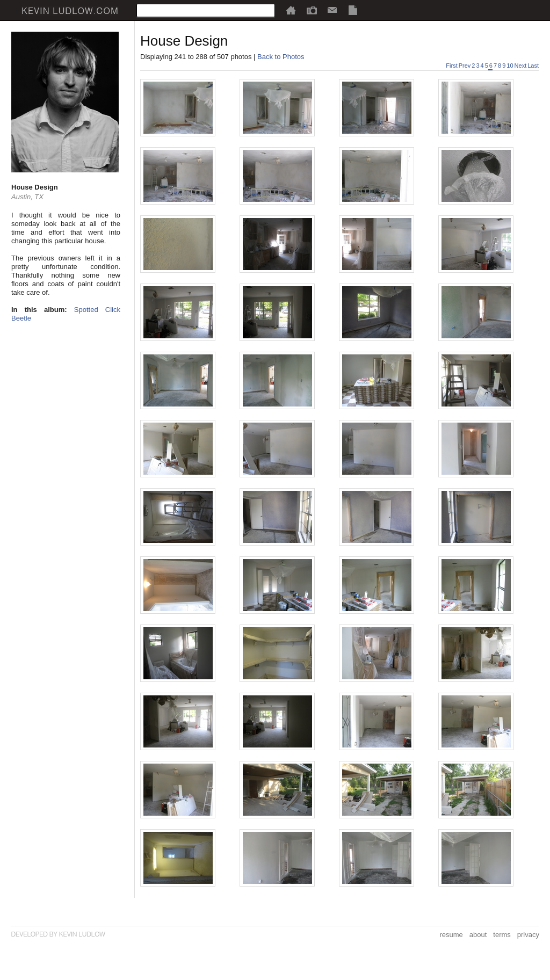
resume (451, 935)
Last (533, 66)
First (451, 66)
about (478, 935)
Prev (465, 66)
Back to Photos (281, 57)
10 (510, 66)
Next (521, 66)
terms (502, 935)
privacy (528, 935)
